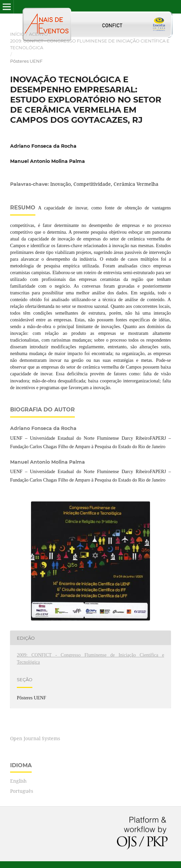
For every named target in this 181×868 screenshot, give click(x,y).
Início (17, 34)
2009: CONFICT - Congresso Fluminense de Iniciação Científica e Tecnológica (90, 44)
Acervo (38, 34)
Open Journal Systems (35, 738)
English (18, 781)
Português (22, 791)
